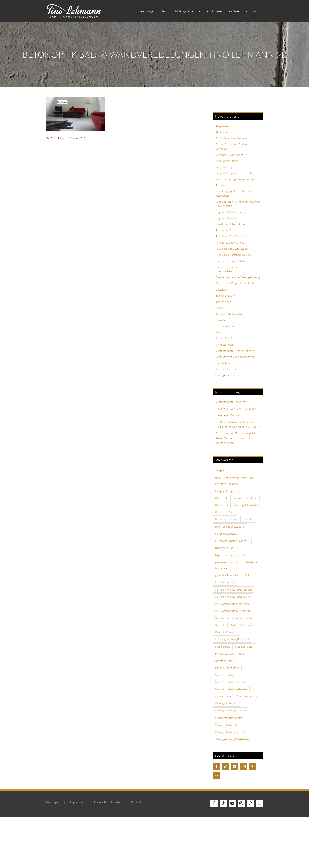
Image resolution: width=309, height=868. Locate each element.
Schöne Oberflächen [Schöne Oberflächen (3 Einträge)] (227, 668)
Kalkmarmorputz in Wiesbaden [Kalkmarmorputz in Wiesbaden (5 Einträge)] (234, 618)
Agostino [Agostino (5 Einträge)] (221, 471)
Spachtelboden (224, 363)
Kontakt (136, 802)
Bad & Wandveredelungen (231, 138)
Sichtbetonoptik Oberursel (231, 402)
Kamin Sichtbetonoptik (229, 314)
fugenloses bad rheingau (230, 242)
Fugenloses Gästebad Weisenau (234, 255)
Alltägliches (222, 132)
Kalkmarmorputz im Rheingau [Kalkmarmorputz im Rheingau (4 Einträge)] (233, 604)
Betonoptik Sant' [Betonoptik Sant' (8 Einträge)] (225, 512)
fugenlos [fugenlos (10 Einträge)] (249, 519)
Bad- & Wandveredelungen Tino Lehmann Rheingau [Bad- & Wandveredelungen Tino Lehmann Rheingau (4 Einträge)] (234, 481)
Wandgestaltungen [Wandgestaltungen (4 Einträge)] (226, 703)
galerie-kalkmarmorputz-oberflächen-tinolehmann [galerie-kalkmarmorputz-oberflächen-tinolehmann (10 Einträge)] (238, 565)
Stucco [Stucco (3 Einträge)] (256, 689)
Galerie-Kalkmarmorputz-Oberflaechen (231, 269)
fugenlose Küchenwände (230, 224)
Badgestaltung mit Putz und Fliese (235, 173)
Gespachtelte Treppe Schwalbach (235, 283)
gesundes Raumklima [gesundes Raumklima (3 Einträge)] (228, 575)
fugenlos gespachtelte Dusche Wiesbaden (233, 193)
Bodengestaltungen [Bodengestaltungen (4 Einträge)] (227, 519)
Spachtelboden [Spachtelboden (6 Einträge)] (224, 675)
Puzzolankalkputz (226, 326)
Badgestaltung (224, 167)
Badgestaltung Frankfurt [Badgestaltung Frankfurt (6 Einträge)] (230, 491)
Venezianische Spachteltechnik (233, 369)
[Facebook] (217, 766)
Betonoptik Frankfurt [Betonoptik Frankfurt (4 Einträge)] (246, 505)
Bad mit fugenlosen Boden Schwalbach (231, 146)
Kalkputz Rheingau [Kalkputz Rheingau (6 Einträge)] (226, 632)
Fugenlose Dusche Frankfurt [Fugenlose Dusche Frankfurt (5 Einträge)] (232, 541)
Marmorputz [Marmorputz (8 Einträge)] (223, 646)
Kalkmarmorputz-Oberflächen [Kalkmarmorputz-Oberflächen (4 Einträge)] (233, 597)
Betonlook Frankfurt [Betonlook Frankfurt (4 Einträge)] (245, 498)
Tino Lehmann (58, 138)
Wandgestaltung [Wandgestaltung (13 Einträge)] (247, 696)
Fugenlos (221, 185)
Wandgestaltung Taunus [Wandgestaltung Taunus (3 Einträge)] (229, 732)
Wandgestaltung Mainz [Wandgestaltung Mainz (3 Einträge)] (229, 718)
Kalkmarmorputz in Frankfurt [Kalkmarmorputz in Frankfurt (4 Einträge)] (233, 611)
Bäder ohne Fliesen (227, 161)
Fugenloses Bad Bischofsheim (233, 236)
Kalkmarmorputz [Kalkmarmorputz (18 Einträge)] (225, 582)
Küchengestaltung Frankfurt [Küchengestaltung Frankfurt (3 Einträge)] (232, 639)
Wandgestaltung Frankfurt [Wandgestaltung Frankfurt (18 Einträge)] (231, 710)
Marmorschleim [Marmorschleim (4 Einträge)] (245, 646)
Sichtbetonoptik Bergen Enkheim (235, 351)
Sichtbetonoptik (225, 344)
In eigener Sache (225, 296)
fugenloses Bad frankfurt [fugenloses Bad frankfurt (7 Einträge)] (230, 555)
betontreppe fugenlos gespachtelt (235, 179)
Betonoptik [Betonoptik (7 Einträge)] (222, 505)
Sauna (219, 332)
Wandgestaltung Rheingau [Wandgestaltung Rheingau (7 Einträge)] (231, 725)
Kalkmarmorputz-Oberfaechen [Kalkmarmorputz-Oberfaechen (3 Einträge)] (234, 589)
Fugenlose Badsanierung (230, 212)
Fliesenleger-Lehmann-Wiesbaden (236, 408)
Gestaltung (222, 289)
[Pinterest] (253, 766)
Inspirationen (223, 302)
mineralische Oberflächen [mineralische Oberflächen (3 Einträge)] (230, 654)
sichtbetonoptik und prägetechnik (235, 357)
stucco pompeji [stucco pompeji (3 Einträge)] (224, 696)
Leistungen (53, 802)
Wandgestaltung (225, 375)
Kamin (219, 308)
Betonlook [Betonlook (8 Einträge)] (221, 498)
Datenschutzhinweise (107, 802)
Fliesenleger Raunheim (229, 415)
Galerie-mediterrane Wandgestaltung (238, 277)
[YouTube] (235, 766)
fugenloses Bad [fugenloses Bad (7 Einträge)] (224, 548)
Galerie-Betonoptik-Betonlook (233, 261)
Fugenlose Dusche (226, 218)
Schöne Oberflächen (228, 338)
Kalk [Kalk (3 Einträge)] (248, 575)
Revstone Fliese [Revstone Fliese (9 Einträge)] (224, 661)
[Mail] (217, 775)
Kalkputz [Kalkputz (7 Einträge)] (220, 625)
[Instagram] (244, 766)
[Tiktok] (226, 766)
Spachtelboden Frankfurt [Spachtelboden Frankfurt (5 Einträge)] (230, 682)
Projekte (220, 320)
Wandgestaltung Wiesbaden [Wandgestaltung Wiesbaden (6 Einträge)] (232, 739)
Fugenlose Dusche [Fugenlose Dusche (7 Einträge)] (226, 534)
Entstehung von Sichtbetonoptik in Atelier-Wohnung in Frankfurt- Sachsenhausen (236, 438)
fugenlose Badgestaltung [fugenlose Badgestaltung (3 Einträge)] (230, 526)
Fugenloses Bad (225, 230)
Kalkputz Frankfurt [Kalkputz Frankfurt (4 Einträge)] (242, 625)
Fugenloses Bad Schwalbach (232, 249)
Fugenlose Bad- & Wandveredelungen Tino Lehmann (238, 204)
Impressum (77, 802)
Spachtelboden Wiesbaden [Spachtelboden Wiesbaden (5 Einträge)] (231, 689)
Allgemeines (222, 126)
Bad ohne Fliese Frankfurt (231, 155)
